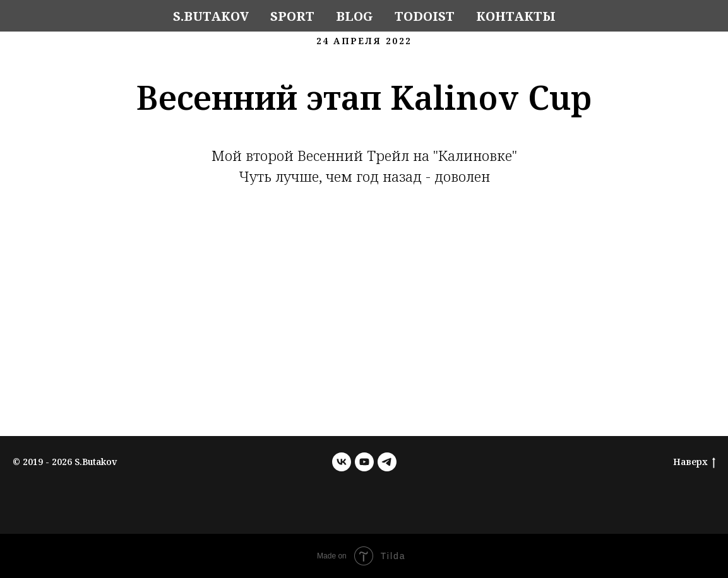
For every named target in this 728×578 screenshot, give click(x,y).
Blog (355, 16)
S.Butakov (211, 16)
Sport (292, 16)
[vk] (342, 462)
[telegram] (387, 462)
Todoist (425, 16)
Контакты (516, 16)
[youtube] (364, 462)
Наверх (694, 462)
